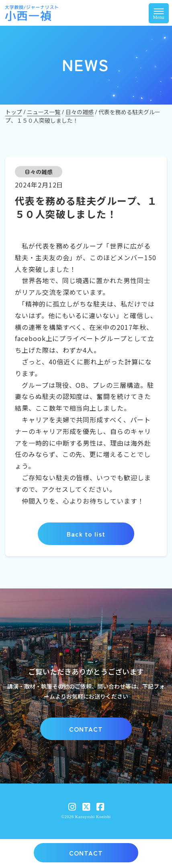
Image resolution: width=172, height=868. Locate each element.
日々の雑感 (39, 172)
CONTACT (86, 729)
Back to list (86, 534)
